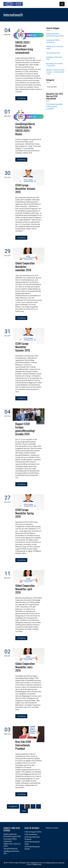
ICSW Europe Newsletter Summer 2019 (23, 347)
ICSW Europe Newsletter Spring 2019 (25, 513)
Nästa (24, 811)
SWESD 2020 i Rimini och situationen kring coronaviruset (24, 47)
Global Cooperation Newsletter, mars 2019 (25, 667)
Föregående (13, 806)
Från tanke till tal (24, 863)
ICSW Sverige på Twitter (33, 832)
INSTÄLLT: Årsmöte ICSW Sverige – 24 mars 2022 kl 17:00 (55, 72)
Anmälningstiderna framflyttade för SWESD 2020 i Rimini (25, 129)
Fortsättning (21, 98)
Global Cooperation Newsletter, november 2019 (25, 267)
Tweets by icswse (52, 828)
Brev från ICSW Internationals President (23, 745)
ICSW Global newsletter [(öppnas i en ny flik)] (54, 104)
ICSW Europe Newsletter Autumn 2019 (25, 188)
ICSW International (31, 834)
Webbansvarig (37, 864)
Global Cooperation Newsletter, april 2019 (25, 589)
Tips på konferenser (53, 53)
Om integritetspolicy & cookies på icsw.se (45, 864)
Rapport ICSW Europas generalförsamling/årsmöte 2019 (25, 429)
